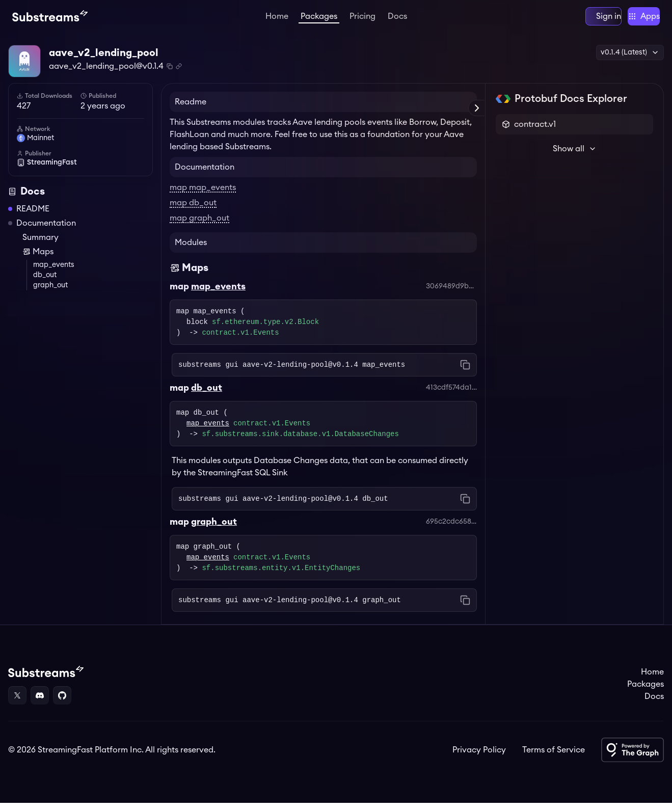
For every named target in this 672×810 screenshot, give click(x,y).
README (33, 216)
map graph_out (199, 225)
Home (277, 16)
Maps (38, 259)
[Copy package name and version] (170, 66)
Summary (41, 245)
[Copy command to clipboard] (465, 372)
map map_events (203, 195)
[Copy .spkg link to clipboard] (179, 66)
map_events (54, 272)
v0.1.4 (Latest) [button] (630, 52)
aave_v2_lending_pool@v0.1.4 (106, 66)
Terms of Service (554, 757)
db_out (45, 282)
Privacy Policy (479, 757)
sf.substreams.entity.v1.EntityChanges (281, 575)
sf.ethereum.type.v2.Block (265, 329)
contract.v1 (535, 131)
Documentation (46, 230)
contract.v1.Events (240, 340)
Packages (319, 16)
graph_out (50, 292)
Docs (397, 16)
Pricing (362, 16)
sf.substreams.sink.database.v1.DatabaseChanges (300, 441)
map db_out (193, 210)
